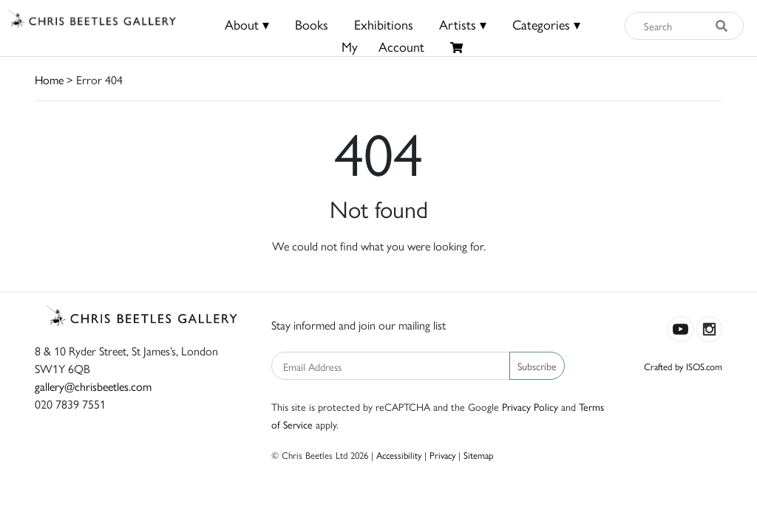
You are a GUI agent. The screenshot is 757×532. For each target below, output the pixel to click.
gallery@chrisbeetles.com (93, 386)
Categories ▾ (546, 24)
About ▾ (247, 24)
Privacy (442, 455)
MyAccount (383, 46)
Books (312, 24)
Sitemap (479, 455)
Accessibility (399, 455)
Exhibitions (384, 24)
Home (49, 79)
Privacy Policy (530, 406)
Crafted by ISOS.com (683, 366)
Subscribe (537, 366)
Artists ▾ (463, 24)
